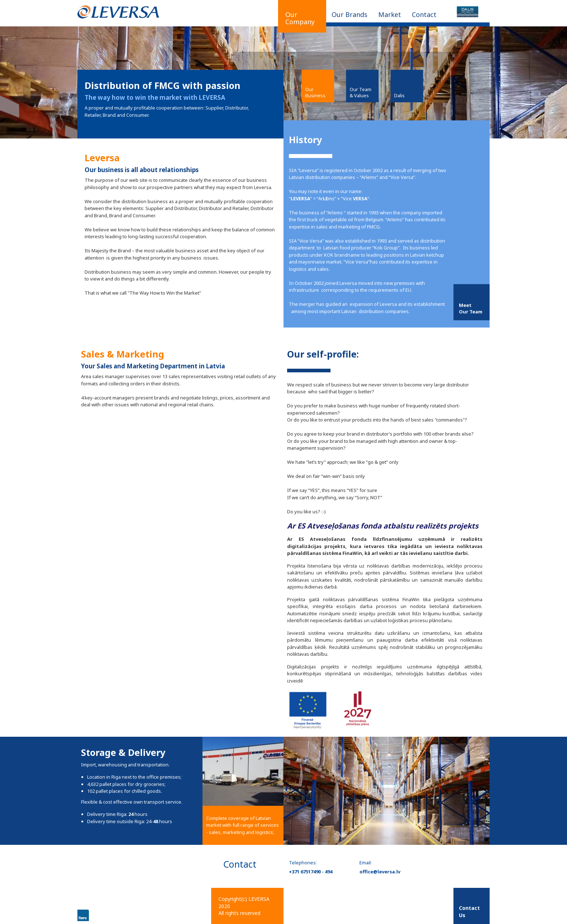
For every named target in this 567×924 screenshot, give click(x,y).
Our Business (315, 92)
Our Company (300, 18)
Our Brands (349, 14)
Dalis (399, 95)
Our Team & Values (361, 92)
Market (390, 14)
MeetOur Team (471, 308)
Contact (424, 14)
